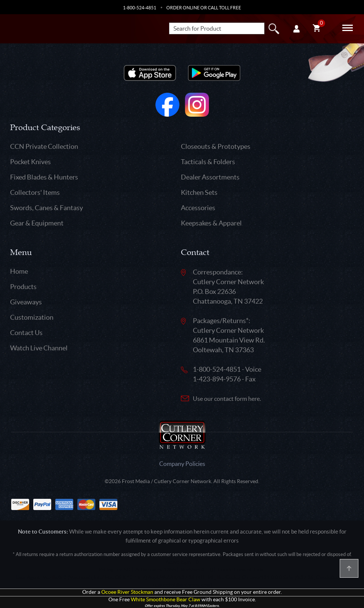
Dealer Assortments (210, 177)
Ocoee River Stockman (127, 592)
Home (19, 271)
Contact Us (26, 333)
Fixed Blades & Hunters (44, 177)
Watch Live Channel (39, 348)
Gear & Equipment (37, 223)
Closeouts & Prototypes (216, 146)
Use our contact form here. (227, 399)
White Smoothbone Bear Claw (166, 600)
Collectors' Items (35, 192)
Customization (32, 317)
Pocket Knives (30, 162)
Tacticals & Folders (208, 162)
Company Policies (182, 464)
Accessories (198, 208)
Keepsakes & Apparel (211, 223)
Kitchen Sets (199, 192)
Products (23, 287)
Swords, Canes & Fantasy (47, 208)
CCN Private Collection (44, 146)
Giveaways (26, 302)
